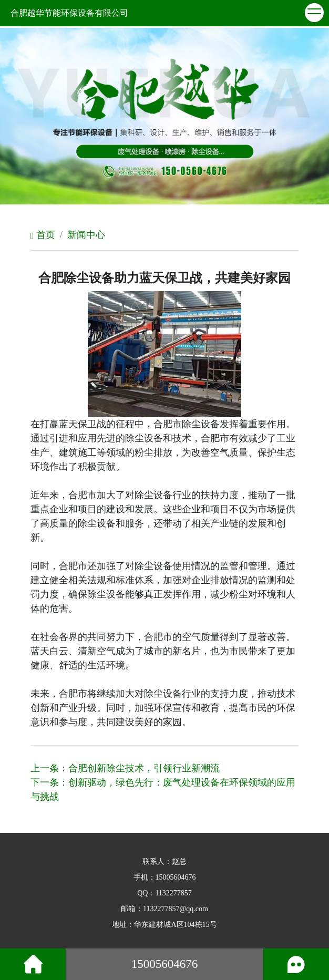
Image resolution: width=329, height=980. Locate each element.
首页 (43, 235)
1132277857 (173, 893)
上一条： (125, 768)
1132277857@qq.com (176, 909)
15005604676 (176, 877)
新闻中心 (86, 235)
